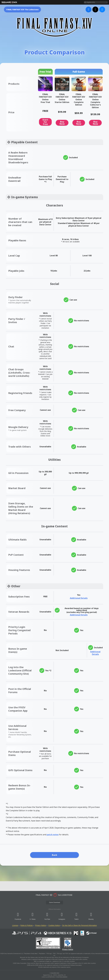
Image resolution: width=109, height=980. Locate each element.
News (34, 919)
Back (54, 855)
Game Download (54, 902)
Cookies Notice (54, 925)
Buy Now (62, 123)
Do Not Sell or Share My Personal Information (79, 925)
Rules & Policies (27, 925)
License (15, 925)
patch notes (53, 835)
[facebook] (89, 9)
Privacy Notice (41, 925)
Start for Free (45, 122)
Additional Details (79, 598)
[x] (95, 9)
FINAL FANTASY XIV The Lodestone (22, 10)
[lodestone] (54, 895)
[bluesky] (102, 9)
